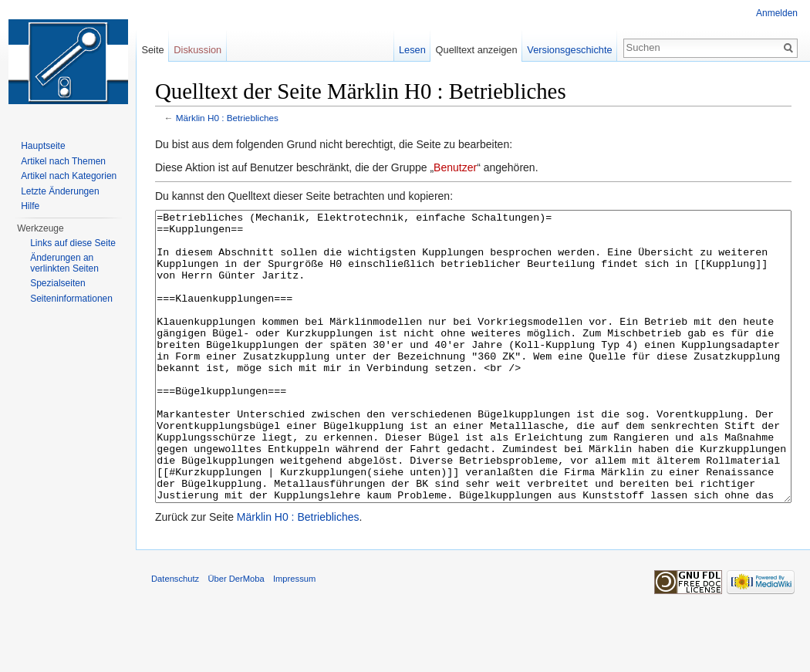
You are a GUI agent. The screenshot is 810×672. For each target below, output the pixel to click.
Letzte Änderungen (60, 191)
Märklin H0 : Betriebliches (227, 118)
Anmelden (777, 13)
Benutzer (455, 167)
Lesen (412, 50)
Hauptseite (43, 146)
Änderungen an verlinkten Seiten (64, 263)
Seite (152, 50)
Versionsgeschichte (569, 50)
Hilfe (30, 206)
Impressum (294, 637)
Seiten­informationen (71, 299)
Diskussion (197, 50)
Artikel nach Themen (63, 161)
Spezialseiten (57, 283)
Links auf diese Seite (73, 243)
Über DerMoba (236, 637)
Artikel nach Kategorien (69, 176)
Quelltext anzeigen (477, 50)
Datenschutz (175, 637)
